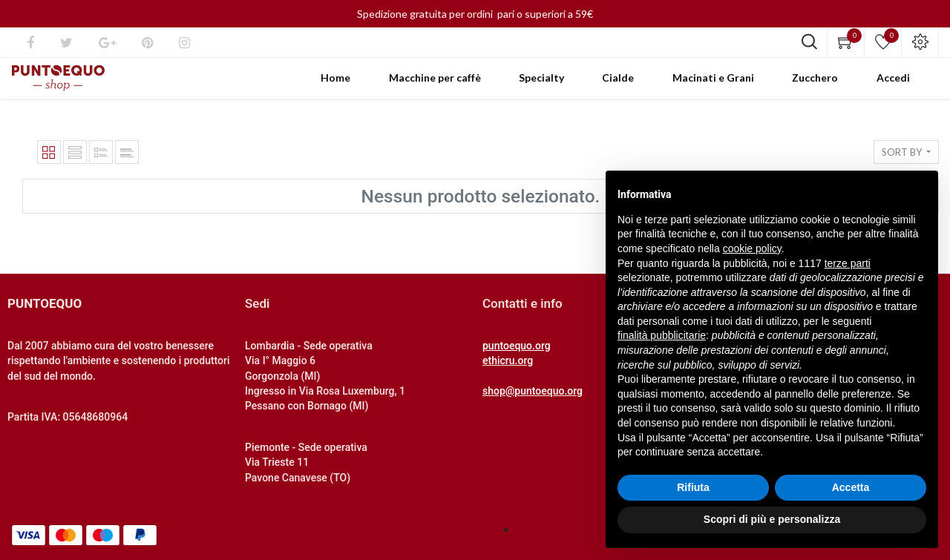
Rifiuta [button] (693, 487)
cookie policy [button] (752, 248)
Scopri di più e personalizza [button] (772, 519)
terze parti (848, 263)
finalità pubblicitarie (662, 335)
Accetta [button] (851, 487)
